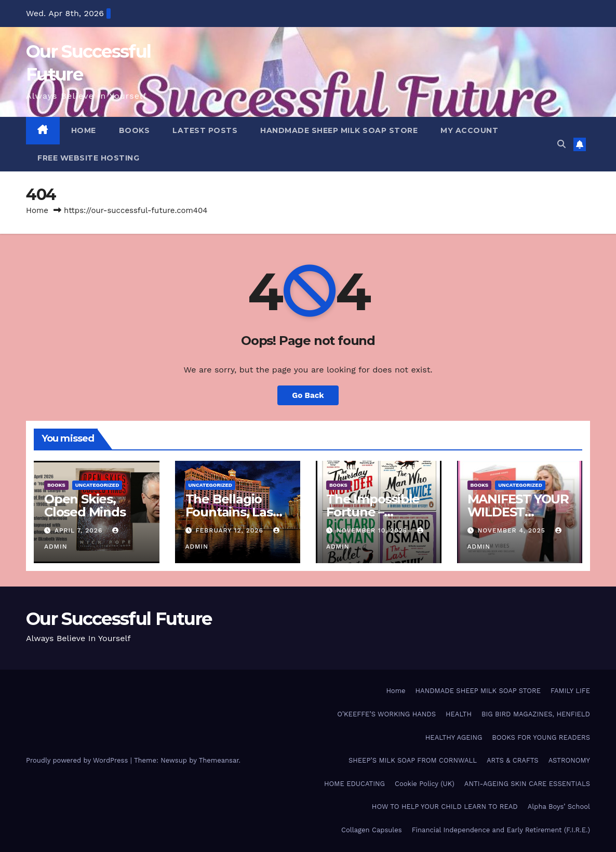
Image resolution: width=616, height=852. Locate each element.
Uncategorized (97, 485)
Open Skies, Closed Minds (85, 505)
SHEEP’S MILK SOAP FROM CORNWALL (413, 760)
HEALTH (459, 714)
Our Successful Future (119, 619)
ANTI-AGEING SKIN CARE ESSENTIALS (527, 784)
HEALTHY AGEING (454, 737)
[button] (561, 144)
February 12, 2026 (230, 530)
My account (469, 130)
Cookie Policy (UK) (425, 784)
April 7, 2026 (80, 530)
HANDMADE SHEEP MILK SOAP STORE (339, 130)
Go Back (308, 395)
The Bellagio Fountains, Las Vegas (229, 512)
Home (37, 210)
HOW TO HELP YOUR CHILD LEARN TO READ (445, 807)
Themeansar (219, 760)
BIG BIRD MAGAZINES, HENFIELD (536, 714)
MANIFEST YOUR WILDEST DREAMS (518, 512)
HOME (84, 130)
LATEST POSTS (205, 130)
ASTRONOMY (569, 760)
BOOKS (135, 130)
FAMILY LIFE (570, 691)
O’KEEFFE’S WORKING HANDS (386, 714)
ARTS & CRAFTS (513, 760)
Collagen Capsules (372, 830)
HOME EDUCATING (354, 784)
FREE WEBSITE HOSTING (88, 158)
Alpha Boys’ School (559, 807)
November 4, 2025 (512, 530)
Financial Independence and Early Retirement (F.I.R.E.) (501, 830)
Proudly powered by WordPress (78, 760)
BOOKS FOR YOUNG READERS (541, 737)
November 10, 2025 (373, 530)
